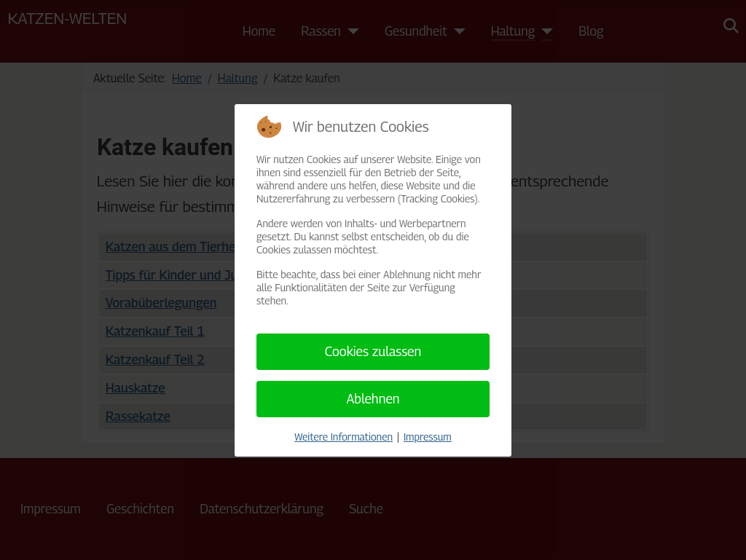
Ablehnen (373, 399)
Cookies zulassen (373, 351)
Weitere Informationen (343, 437)
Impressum (428, 437)
